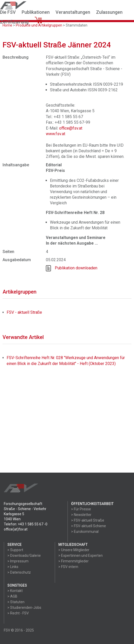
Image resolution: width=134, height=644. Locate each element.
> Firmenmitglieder (73, 561)
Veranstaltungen (73, 12)
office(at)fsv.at (16, 529)
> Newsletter (81, 515)
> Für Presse (81, 509)
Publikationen (36, 12)
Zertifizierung (14, 22)
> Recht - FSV (18, 613)
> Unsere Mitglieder (74, 550)
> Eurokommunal (85, 532)
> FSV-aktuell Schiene (89, 526)
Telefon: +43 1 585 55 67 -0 (26, 524)
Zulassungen (109, 12)
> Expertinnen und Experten (81, 555)
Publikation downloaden (76, 268)
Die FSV (8, 12)
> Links (13, 567)
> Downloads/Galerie (24, 555)
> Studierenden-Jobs (24, 608)
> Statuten (16, 602)
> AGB (12, 596)
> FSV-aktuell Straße (88, 520)
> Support (15, 550)
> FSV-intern (68, 567)
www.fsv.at (56, 134)
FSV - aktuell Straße (24, 312)
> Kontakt (15, 591)
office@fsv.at (71, 128)
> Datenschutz (19, 572)
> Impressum (18, 561)
